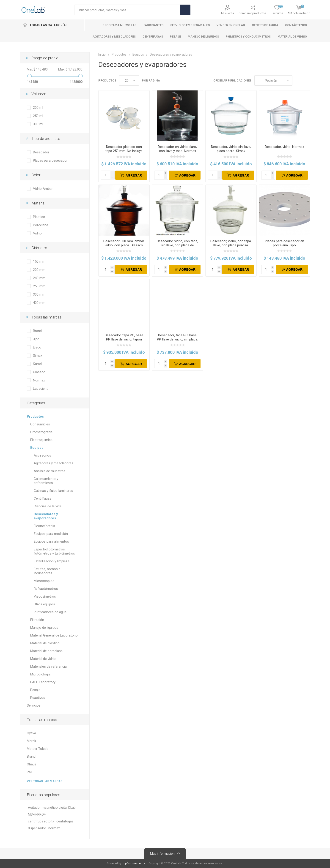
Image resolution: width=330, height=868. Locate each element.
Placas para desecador (50, 161)
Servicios (34, 705)
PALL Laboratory (43, 682)
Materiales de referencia (48, 667)
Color (36, 175)
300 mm (39, 294)
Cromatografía (41, 432)
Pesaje (35, 690)
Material (38, 203)
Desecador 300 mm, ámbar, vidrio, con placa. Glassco (124, 243)
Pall (29, 772)
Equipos (37, 448)
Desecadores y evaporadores (46, 516)
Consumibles (40, 424)
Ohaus (32, 764)
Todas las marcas (47, 317)
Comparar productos (252, 13)
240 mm (39, 278)
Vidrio (37, 233)
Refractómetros (46, 589)
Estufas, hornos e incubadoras (47, 571)
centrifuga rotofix (41, 821)
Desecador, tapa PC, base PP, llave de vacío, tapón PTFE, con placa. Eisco (124, 339)
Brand (37, 331)
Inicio (102, 54)
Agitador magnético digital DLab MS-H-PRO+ (52, 811)
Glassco (39, 372)
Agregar (134, 175)
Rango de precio (45, 58)
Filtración (37, 620)
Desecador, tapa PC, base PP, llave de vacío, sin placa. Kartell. (177, 339)
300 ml (38, 124)
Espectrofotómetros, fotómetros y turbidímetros (54, 551)
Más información (162, 854)
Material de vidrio (43, 659)
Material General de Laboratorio (54, 635)
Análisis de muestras (49, 471)
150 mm (39, 261)
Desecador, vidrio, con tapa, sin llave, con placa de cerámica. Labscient (177, 245)
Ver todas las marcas (45, 781)
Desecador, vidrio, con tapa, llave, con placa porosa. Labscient (231, 245)
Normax (39, 380)
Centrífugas (43, 498)
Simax (38, 356)
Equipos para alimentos (51, 541)
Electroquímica (41, 440)
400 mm (39, 303)
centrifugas (65, 821)
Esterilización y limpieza (52, 561)
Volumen (39, 94)
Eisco (37, 347)
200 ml (38, 108)
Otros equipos (44, 604)
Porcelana (41, 225)
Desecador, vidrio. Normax (285, 147)
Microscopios (44, 581)
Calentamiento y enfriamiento (46, 481)
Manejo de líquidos (44, 628)
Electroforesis (44, 526)
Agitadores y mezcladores (54, 463)
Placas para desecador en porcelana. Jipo (285, 243)
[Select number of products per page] (129, 80)
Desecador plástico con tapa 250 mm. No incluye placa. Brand (124, 151)
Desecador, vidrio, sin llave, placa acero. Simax (231, 149)
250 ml (38, 116)
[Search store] (127, 10)
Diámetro (39, 248)
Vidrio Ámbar (43, 189)
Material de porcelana (46, 651)
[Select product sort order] (273, 80)
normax (54, 828)
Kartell (38, 364)
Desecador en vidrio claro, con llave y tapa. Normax (177, 149)
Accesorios (42, 455)
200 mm (39, 270)
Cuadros (298, 80)
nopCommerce (131, 863)
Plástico (39, 217)
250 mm (39, 286)
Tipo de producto (46, 139)
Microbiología (40, 674)
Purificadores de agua (50, 612)
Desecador (41, 152)
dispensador (37, 828)
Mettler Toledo (38, 749)
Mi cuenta (228, 13)
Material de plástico (45, 643)
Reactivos (38, 698)
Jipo (36, 339)
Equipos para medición (51, 534)
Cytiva (31, 733)
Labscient (40, 389)
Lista (307, 80)
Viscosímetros (45, 596)
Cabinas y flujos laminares (53, 491)
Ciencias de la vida (48, 506)
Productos (35, 416)
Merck (31, 741)
